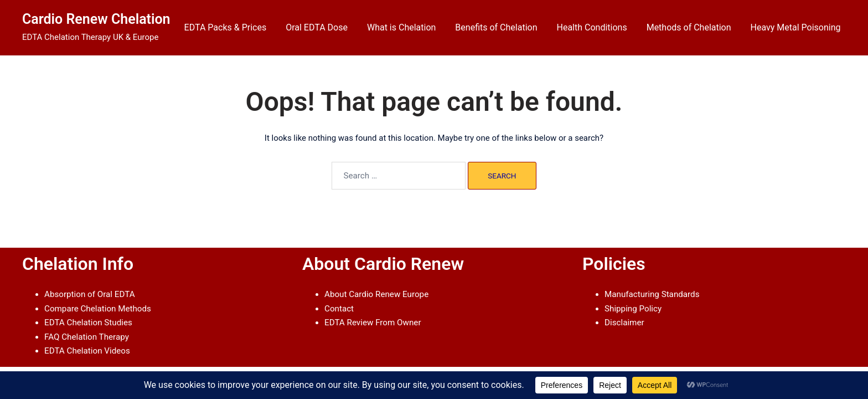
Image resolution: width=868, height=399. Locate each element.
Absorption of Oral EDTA (89, 294)
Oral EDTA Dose (317, 27)
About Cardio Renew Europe (376, 294)
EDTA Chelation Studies (88, 323)
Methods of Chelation (689, 27)
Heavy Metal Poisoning (796, 27)
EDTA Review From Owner (372, 323)
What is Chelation (401, 27)
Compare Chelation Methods (97, 308)
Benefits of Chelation (496, 27)
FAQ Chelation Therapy (86, 336)
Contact (339, 308)
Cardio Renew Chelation (96, 19)
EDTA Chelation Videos (87, 350)
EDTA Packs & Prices (226, 27)
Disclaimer (624, 323)
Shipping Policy (633, 308)
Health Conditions (592, 27)
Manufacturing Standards (651, 294)
